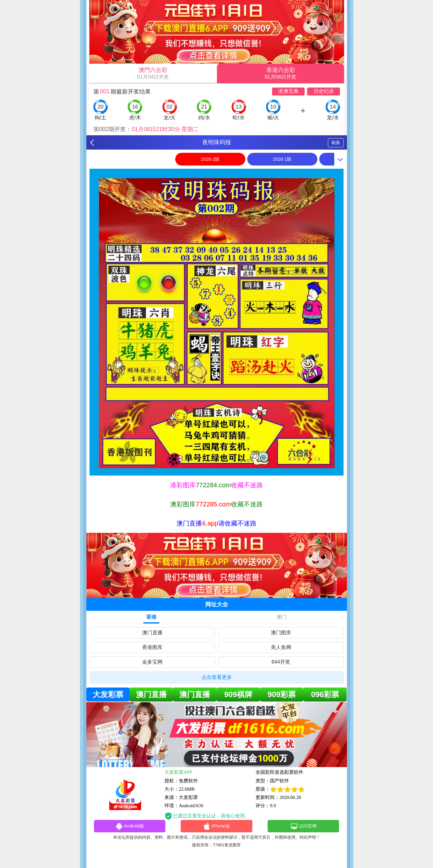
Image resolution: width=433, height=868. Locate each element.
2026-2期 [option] (210, 159)
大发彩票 (108, 694)
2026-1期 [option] (282, 159)
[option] (217, 322)
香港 (151, 617)
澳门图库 (281, 633)
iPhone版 (216, 827)
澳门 (282, 617)
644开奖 (281, 662)
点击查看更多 (217, 677)
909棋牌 (238, 694)
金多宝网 (152, 662)
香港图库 (152, 647)
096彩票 (325, 694)
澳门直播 (152, 633)
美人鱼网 (281, 647)
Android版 (130, 827)
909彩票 (282, 694)
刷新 (336, 143)
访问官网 (303, 827)
